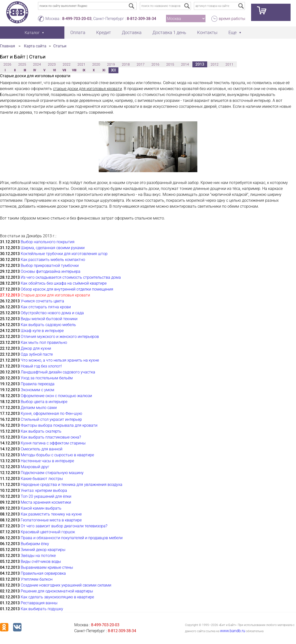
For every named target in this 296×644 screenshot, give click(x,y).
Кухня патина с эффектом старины (53, 443)
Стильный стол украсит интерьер (51, 419)
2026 (7, 64)
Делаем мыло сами (39, 408)
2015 (170, 64)
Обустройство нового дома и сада (52, 313)
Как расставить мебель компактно (53, 260)
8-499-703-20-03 (77, 19)
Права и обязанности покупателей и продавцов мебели (72, 538)
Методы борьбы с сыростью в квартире (57, 455)
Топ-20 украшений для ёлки (46, 496)
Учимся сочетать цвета (42, 301)
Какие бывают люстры (42, 479)
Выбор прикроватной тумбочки (50, 266)
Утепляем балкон (37, 579)
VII (64, 70)
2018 (126, 64)
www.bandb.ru (233, 631)
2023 (52, 64)
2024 (37, 64)
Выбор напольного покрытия (48, 242)
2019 (111, 64)
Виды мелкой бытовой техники (49, 319)
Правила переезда (38, 384)
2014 (185, 64)
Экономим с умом (37, 390)
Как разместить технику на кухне (51, 514)
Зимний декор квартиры (43, 550)
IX (84, 70)
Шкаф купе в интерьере (42, 331)
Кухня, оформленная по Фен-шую (51, 414)
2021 (81, 64)
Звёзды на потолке (38, 556)
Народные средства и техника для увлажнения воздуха (72, 485)
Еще (232, 32)
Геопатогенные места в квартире (51, 520)
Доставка (132, 32)
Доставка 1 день (169, 32)
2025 (22, 64)
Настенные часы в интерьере (47, 461)
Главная (8, 46)
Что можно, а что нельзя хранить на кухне (60, 360)
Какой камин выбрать (41, 508)
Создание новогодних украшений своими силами (66, 585)
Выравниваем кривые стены (47, 567)
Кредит (104, 32)
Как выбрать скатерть (41, 431)
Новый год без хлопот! (41, 366)
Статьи (60, 46)
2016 (155, 64)
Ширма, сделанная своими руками (53, 248)
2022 (67, 64)
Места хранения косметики (46, 502)
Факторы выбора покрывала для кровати (59, 425)
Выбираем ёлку (35, 544)
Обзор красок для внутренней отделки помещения (67, 289)
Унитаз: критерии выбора (44, 490)
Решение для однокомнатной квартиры (57, 591)
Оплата (78, 32)
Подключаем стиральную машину (52, 473)
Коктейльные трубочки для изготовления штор (64, 254)
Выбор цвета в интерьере (44, 402)
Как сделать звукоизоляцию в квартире (57, 597)
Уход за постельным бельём (47, 378)
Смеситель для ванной (42, 449)
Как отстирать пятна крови (46, 307)
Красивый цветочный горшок (48, 532)
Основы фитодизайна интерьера (51, 271)
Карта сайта (35, 46)
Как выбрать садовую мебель (48, 325)
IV (35, 70)
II (15, 70)
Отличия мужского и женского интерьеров (60, 337)
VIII (74, 70)
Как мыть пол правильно (44, 342)
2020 (96, 64)
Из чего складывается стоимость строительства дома (71, 277)
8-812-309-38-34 (141, 19)
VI (54, 70)
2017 (141, 64)
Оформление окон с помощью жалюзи (56, 396)
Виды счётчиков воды (41, 561)
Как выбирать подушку (42, 609)
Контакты (207, 32)
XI (104, 70)
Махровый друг (35, 467)
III (25, 70)
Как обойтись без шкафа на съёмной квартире (64, 283)
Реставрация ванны (39, 603)
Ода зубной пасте (37, 354)
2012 (215, 64)
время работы (232, 19)
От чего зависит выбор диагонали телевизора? (64, 526)
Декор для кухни (36, 348)
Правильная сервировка (43, 573)
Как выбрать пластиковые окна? (51, 437)
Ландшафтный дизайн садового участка (58, 372)
